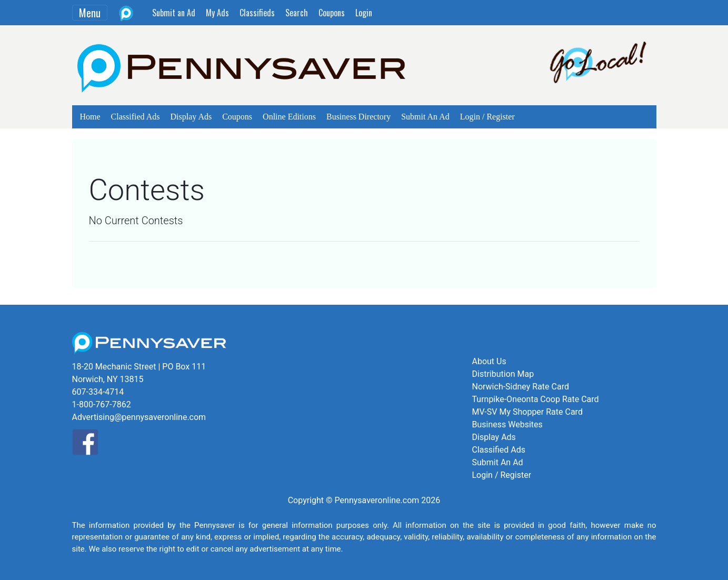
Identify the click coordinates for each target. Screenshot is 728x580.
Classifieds (257, 13)
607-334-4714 (98, 392)
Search (297, 13)
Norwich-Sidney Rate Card (521, 387)
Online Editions (289, 117)
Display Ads (191, 117)
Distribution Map (503, 374)
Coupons (332, 13)
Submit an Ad (174, 13)
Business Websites (507, 424)
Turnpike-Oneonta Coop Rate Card (536, 399)
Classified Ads (136, 117)
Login (364, 13)
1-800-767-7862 (102, 404)
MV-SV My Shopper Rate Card (527, 412)
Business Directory (358, 117)
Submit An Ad (425, 117)
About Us (489, 361)
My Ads (217, 13)
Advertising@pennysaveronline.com (139, 417)
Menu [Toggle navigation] (90, 13)
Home (90, 117)
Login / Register (487, 117)
